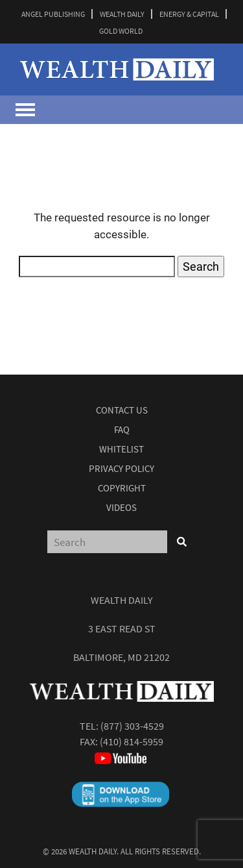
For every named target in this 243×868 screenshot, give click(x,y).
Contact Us (122, 410)
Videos (121, 507)
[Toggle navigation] (25, 110)
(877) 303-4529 (132, 726)
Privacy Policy (121, 468)
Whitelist (121, 449)
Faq (122, 429)
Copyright (122, 488)
